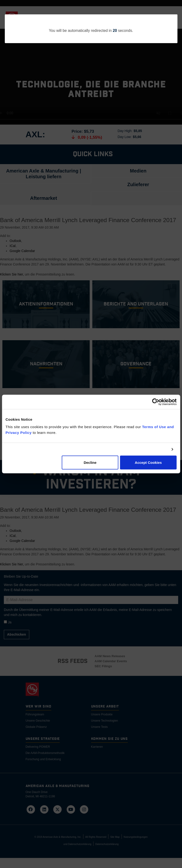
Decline (90, 463)
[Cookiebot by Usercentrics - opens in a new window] (156, 402)
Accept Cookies (148, 463)
